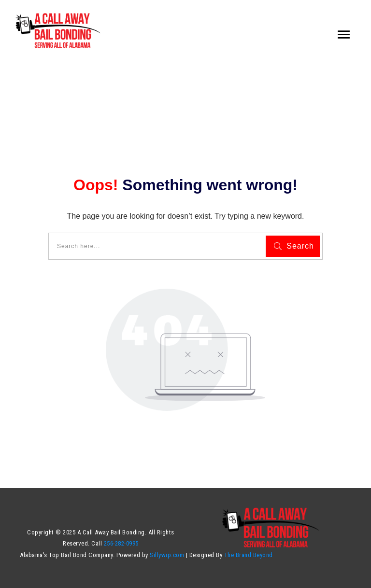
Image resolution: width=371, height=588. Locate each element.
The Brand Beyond (249, 555)
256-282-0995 (121, 543)
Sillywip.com (166, 555)
